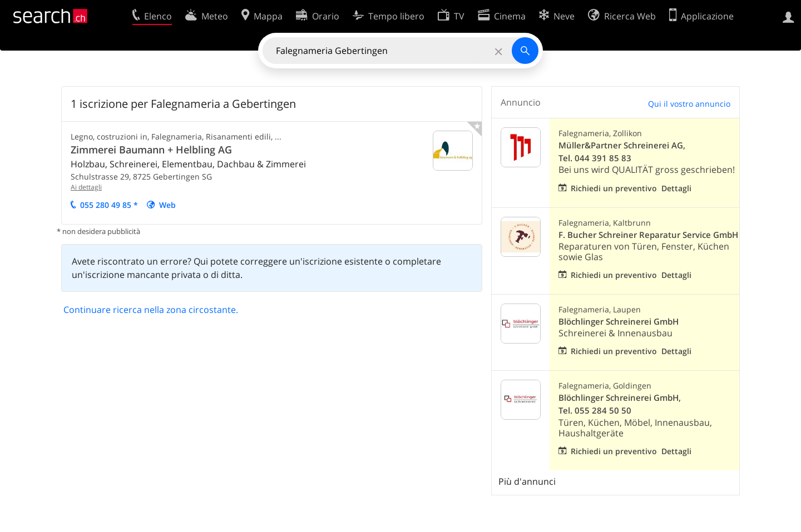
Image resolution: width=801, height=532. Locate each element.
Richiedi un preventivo (614, 188)
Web (167, 205)
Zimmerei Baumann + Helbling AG (151, 150)
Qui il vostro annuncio (689, 104)
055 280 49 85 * (109, 205)
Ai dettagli (86, 187)
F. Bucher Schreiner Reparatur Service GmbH (648, 235)
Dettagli (676, 188)
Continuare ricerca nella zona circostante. (151, 310)
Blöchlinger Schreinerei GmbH (619, 322)
